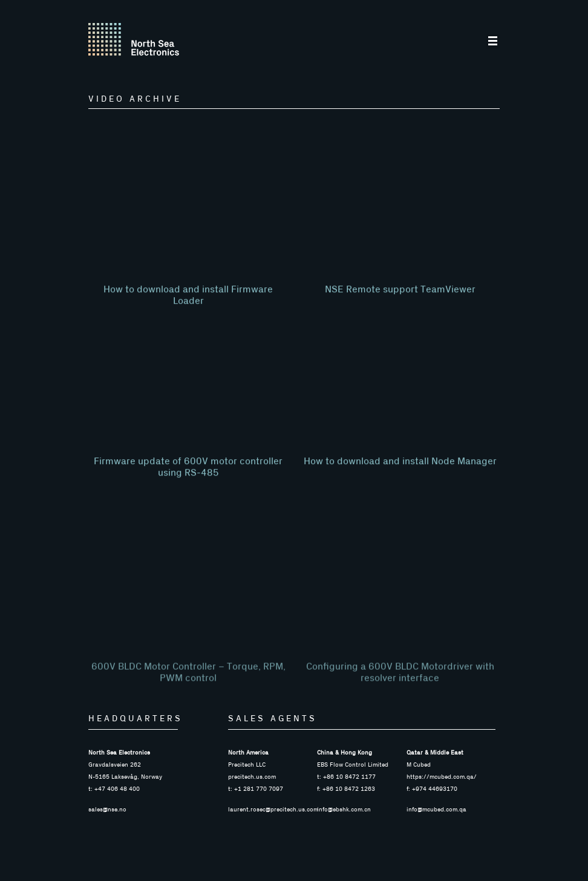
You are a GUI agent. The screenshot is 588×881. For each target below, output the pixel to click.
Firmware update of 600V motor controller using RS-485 (188, 488)
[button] (493, 42)
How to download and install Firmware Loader (188, 316)
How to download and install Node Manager (400, 482)
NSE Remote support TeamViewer (400, 310)
